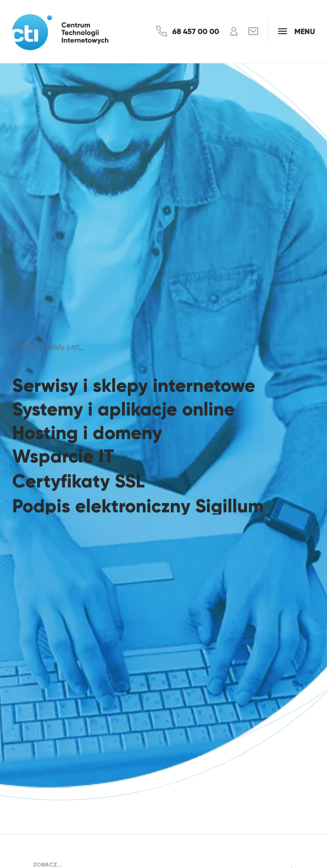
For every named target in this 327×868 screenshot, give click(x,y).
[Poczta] (253, 31)
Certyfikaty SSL (78, 483)
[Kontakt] (188, 31)
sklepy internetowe (174, 386)
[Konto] (234, 31)
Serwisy (45, 386)
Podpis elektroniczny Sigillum (138, 510)
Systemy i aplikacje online (123, 409)
